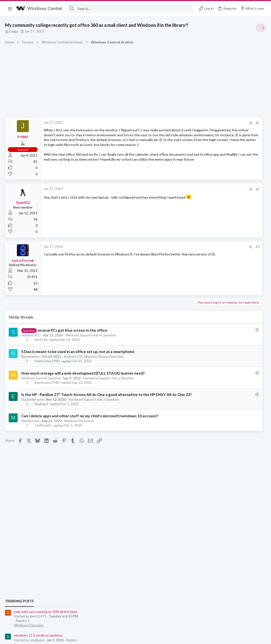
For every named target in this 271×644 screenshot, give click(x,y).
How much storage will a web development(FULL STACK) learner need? (83, 375)
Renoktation (30, 359)
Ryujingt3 (41, 412)
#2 (182, 192)
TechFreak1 (43, 433)
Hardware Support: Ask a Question (109, 380)
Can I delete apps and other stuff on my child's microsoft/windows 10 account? (90, 424)
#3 (182, 249)
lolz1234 (41, 342)
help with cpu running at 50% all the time (232, 279)
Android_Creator (253, 359)
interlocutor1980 (47, 363)
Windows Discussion (79, 429)
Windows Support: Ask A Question (91, 338)
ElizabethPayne (32, 407)
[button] (10, 8)
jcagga (14, 31)
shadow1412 (31, 338)
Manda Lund (30, 429)
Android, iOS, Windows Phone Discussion (94, 359)
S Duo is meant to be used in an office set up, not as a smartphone (78, 354)
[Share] (174, 123)
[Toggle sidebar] (261, 28)
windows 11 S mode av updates (225, 303)
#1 (182, 123)
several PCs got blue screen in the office (72, 332)
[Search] (131, 9)
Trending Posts (206, 269)
